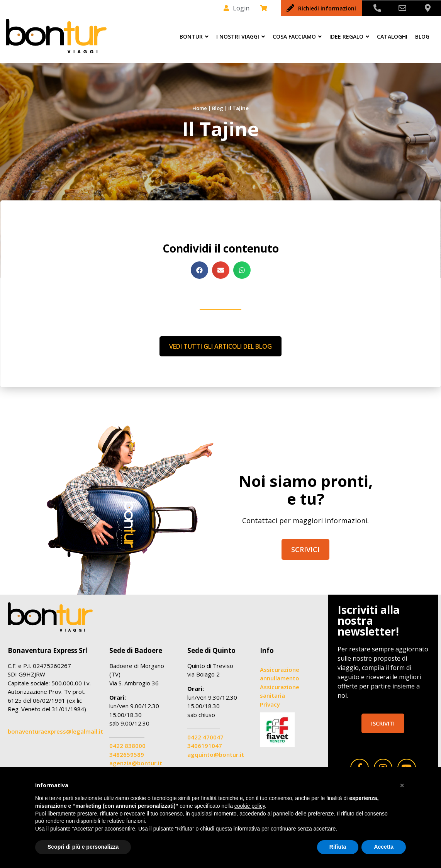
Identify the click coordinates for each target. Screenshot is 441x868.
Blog (422, 36)
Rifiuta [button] (338, 847)
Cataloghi (392, 36)
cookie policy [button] (250, 806)
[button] (199, 270)
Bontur (194, 36)
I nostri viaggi (241, 36)
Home (200, 108)
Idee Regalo (349, 36)
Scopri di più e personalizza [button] (83, 847)
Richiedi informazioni (327, 8)
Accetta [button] (384, 847)
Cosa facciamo (297, 36)
